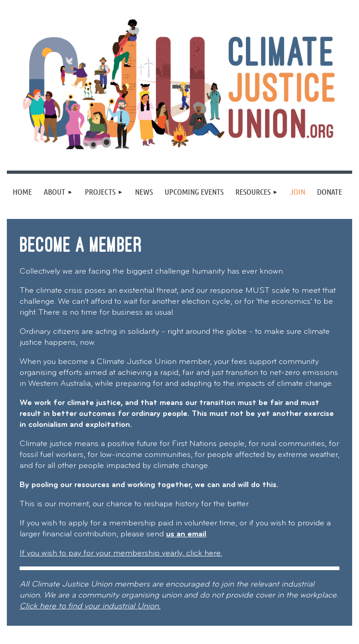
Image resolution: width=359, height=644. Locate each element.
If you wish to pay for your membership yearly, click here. (121, 553)
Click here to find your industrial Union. (90, 606)
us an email (186, 534)
